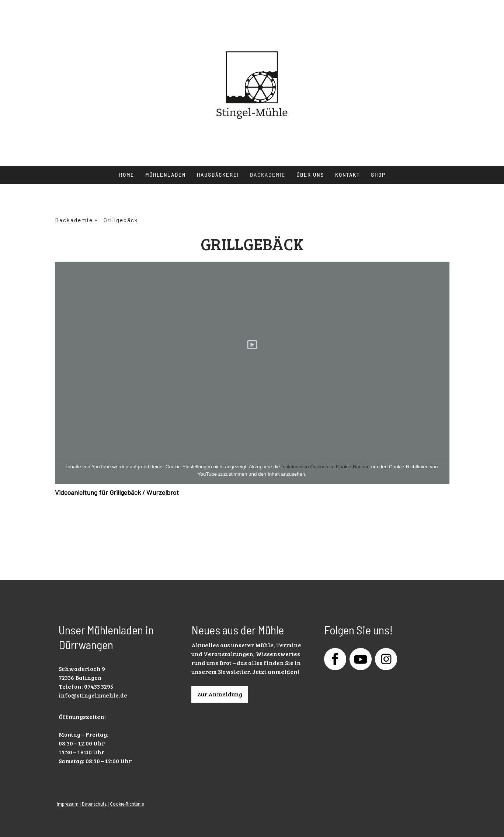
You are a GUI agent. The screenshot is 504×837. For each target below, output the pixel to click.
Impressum (68, 804)
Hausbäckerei (218, 175)
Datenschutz (94, 804)
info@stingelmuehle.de (93, 695)
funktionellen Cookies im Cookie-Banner (325, 467)
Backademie (268, 175)
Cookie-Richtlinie (127, 804)
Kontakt (347, 175)
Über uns (310, 175)
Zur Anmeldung (220, 694)
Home (127, 175)
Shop (378, 175)
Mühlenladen (166, 175)
